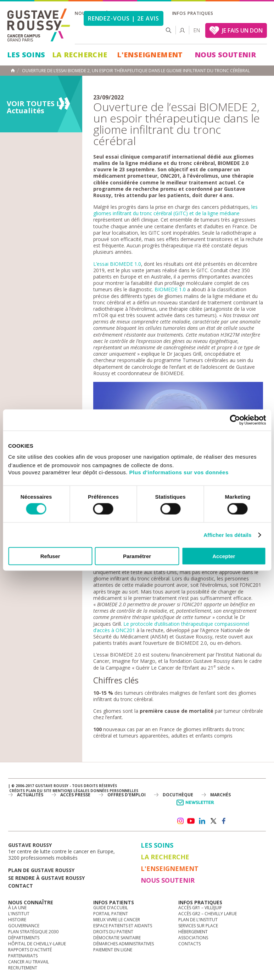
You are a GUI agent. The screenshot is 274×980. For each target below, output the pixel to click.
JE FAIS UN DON (242, 30)
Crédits (17, 791)
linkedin (202, 821)
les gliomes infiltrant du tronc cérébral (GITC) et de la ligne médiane (175, 210)
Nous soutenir (225, 55)
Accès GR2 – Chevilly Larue (208, 914)
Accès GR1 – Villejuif (200, 908)
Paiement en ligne (113, 950)
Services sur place (198, 926)
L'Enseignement (150, 55)
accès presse (75, 795)
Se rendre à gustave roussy (46, 878)
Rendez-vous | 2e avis (124, 18)
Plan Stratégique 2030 (33, 932)
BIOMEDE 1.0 (170, 289)
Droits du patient (113, 932)
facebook (224, 821)
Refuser (50, 556)
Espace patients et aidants (123, 926)
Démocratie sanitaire (117, 938)
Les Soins (26, 55)
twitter (213, 821)
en (197, 30)
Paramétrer (137, 556)
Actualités (30, 795)
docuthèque (178, 795)
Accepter (224, 556)
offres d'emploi (127, 795)
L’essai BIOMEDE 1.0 (117, 264)
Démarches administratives (124, 944)
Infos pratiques (193, 13)
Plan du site (39, 791)
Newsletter (197, 806)
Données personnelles (114, 791)
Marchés (220, 795)
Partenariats (23, 956)
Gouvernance (24, 926)
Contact (21, 886)
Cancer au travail (29, 962)
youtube (191, 821)
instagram (180, 821)
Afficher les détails (227, 535)
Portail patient (111, 914)
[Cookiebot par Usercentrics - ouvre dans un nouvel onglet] (235, 420)
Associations (193, 938)
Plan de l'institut (198, 920)
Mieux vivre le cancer (117, 920)
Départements (24, 938)
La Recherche (80, 55)
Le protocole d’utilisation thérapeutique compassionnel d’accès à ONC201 (171, 627)
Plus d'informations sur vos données (179, 472)
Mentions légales (71, 791)
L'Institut (19, 914)
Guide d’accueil (111, 908)
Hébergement (193, 932)
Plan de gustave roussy (41, 870)
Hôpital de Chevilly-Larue (37, 944)
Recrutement (23, 968)
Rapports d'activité (30, 950)
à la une (17, 908)
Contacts (189, 944)
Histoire (17, 920)
